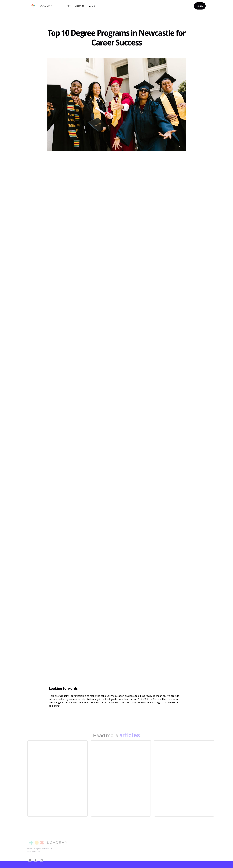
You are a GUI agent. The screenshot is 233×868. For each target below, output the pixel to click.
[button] (92, 6)
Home (68, 6)
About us (80, 6)
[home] (40, 6)
